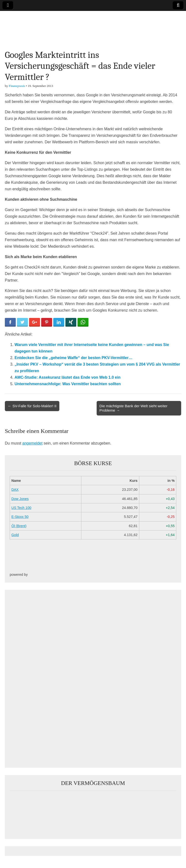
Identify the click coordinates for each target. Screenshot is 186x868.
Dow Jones (20, 499)
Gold (15, 535)
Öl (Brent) (19, 526)
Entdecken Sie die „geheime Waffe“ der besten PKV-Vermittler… (74, 358)
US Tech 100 (21, 508)
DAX (15, 490)
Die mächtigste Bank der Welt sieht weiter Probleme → (134, 408)
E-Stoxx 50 (20, 517)
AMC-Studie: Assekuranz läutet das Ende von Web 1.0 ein (67, 377)
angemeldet (32, 443)
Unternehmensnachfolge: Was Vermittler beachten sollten (68, 384)
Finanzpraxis (17, 86)
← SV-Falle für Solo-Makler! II (32, 406)
